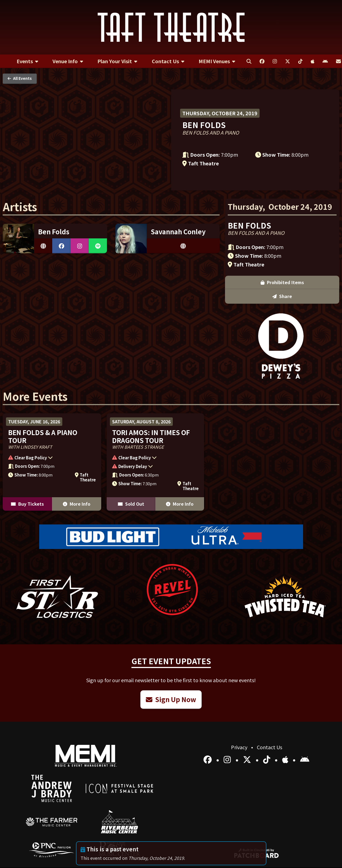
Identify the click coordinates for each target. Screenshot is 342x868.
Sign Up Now (171, 699)
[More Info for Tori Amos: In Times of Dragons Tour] (155, 462)
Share (282, 296)
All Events (20, 78)
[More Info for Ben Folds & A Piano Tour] (52, 462)
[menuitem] (27, 61)
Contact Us (269, 747)
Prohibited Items (282, 282)
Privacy (240, 747)
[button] (49, 458)
